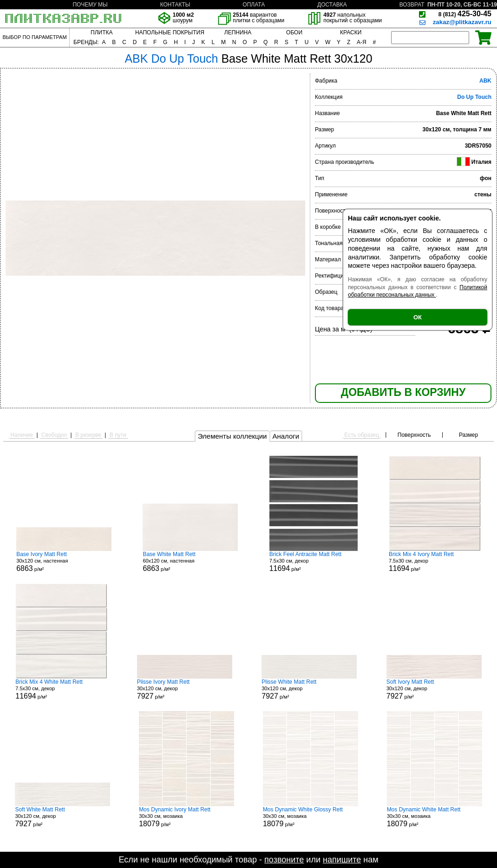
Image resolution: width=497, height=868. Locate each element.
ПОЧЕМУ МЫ (90, 5)
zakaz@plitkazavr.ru (462, 22)
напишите (342, 860)
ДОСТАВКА (332, 5)
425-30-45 (465, 14)
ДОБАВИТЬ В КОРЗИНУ (403, 392)
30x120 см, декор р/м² (185, 689)
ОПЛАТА (254, 5)
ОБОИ (294, 32)
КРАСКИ (351, 32)
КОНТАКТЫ (175, 5)
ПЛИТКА (101, 32)
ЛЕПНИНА (238, 32)
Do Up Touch (474, 97)
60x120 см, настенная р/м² (190, 562)
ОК (418, 317)
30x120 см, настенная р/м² (64, 562)
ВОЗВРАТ (412, 5)
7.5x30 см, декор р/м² (314, 562)
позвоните (284, 860)
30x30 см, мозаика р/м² (186, 817)
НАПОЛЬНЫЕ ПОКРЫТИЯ (170, 32)
